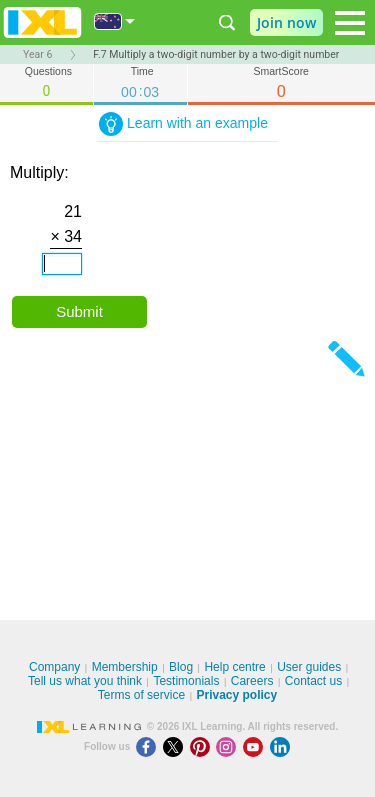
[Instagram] (229, 746)
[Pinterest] (203, 746)
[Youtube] (256, 746)
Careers (252, 681)
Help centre (234, 667)
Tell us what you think (85, 681)
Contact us (313, 681)
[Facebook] (149, 746)
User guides (309, 667)
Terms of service (141, 695)
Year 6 (37, 54)
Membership (125, 667)
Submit (79, 311)
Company (54, 667)
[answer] (62, 264)
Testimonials (186, 681)
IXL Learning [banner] (42, 22)
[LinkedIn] (282, 746)
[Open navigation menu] (350, 23)
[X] (176, 746)
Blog (181, 667)
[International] (115, 21)
